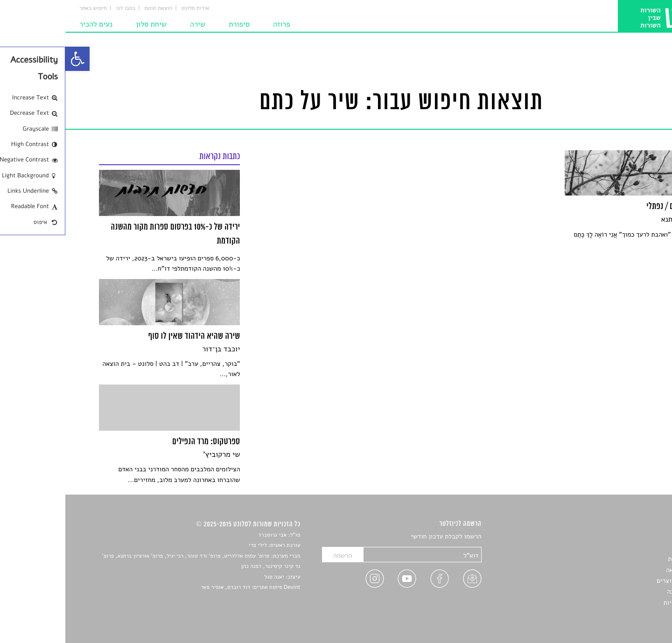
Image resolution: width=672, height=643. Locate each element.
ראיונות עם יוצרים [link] (615, 581)
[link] (12, 59)
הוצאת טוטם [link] (93, 8)
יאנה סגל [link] (209, 577)
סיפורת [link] (174, 24)
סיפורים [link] (628, 537)
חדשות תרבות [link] (620, 559)
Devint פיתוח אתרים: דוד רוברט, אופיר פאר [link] (185, 587)
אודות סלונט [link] (130, 8)
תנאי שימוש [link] (623, 613)
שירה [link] (132, 24)
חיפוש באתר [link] (28, 8)
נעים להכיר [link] (31, 24)
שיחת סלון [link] (86, 24)
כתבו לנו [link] (60, 8)
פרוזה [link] (216, 24)
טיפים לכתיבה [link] (620, 591)
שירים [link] (630, 548)
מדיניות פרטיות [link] (618, 603)
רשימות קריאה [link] (619, 570)
